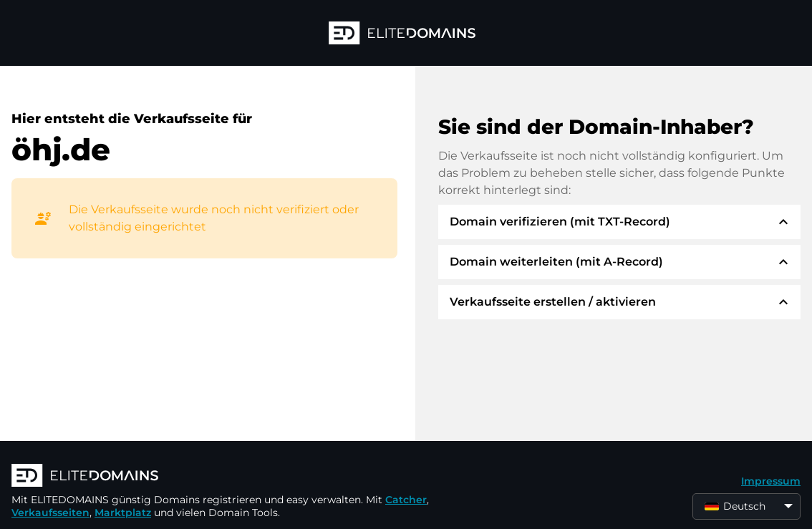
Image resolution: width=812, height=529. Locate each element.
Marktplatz (123, 513)
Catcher (406, 500)
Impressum (771, 481)
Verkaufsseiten (50, 513)
